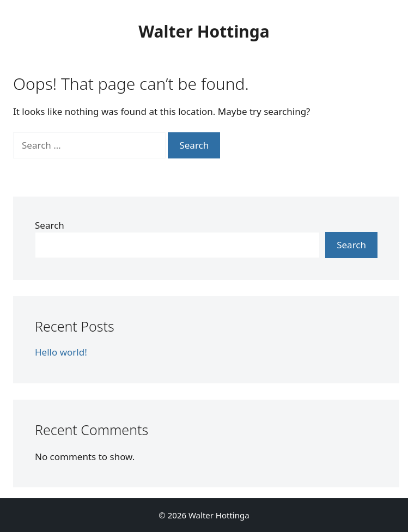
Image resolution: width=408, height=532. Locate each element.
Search (50, 225)
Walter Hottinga (204, 31)
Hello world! (61, 352)
